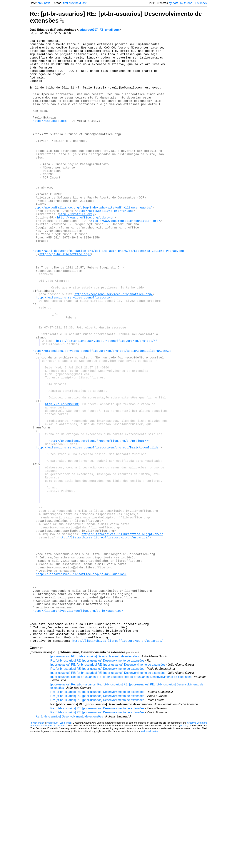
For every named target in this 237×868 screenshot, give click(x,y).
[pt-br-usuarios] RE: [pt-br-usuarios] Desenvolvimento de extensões (95, 790)
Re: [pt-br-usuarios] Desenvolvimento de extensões (69, 851)
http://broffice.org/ (77, 253)
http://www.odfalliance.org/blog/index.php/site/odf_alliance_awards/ (92, 245)
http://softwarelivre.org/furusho (105, 249)
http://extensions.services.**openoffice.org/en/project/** (107, 408)
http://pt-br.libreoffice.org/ (65, 302)
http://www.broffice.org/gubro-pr (85, 257)
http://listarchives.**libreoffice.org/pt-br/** (122, 644)
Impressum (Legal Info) (59, 857)
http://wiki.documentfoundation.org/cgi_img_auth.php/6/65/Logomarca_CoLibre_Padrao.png (108, 298)
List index (201, 3)
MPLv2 (184, 860)
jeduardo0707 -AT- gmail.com (99, 30)
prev (40, 3)
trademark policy (149, 865)
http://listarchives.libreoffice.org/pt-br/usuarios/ (104, 648)
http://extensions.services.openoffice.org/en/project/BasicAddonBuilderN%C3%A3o (102, 420)
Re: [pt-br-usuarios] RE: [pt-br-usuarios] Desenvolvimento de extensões (97, 795)
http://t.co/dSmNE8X (62, 485)
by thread (186, 3)
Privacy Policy (37, 857)
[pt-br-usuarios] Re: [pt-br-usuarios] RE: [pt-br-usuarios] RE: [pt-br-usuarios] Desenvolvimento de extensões (121, 811)
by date (173, 3)
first (66, 3)
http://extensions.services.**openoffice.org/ (114, 351)
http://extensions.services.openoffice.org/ (73, 355)
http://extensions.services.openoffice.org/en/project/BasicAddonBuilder (98, 538)
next (47, 3)
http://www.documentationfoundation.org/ (126, 261)
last (84, 3)
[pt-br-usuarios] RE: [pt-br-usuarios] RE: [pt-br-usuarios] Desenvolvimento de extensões (108, 799)
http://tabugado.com (50, 139)
